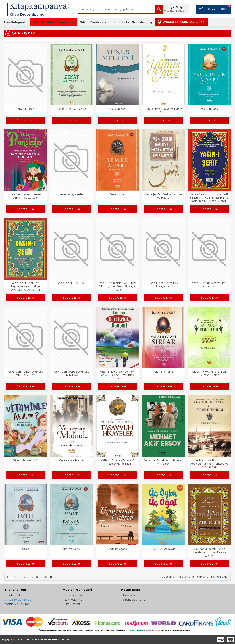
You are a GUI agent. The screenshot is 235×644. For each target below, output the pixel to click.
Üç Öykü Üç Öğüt (163, 549)
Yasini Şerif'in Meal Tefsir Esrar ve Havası (163, 196)
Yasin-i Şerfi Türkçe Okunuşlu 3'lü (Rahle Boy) (25, 373)
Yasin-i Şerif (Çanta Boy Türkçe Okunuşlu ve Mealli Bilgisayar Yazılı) (117, 286)
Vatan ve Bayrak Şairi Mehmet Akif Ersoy (163, 462)
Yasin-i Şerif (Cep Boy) (71, 283)
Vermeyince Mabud (71, 460)
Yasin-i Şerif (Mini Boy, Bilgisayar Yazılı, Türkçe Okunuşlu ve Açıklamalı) (26, 286)
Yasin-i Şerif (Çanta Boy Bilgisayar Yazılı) (163, 285)
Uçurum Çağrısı (117, 549)
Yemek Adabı (117, 194)
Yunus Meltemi (117, 109)
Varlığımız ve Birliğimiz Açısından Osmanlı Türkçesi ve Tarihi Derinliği (209, 464)
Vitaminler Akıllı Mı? (26, 460)
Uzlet (25, 549)
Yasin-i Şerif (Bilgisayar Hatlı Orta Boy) (209, 285)
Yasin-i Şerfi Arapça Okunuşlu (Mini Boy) (71, 373)
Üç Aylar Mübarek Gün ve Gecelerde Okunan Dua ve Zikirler (209, 552)
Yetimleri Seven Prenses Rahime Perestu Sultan (26, 196)
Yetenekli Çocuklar (72, 194)
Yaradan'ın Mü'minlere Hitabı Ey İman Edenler (209, 373)
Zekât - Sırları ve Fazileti (72, 109)
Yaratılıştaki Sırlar (163, 372)
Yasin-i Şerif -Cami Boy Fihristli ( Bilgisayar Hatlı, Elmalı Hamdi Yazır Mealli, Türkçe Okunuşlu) (209, 198)
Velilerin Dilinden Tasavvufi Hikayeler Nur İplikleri (117, 462)
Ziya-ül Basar (25, 109)
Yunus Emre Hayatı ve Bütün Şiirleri (163, 111)
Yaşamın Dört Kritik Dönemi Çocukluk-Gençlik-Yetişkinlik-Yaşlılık (117, 375)
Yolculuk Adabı (209, 109)
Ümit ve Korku (71, 549)
